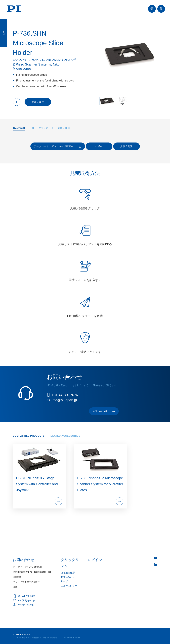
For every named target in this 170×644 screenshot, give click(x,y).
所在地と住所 (68, 573)
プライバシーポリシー (71, 638)
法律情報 (35, 638)
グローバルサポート (21, 638)
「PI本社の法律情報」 (50, 638)
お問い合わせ (68, 577)
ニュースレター (69, 586)
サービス (65, 581)
